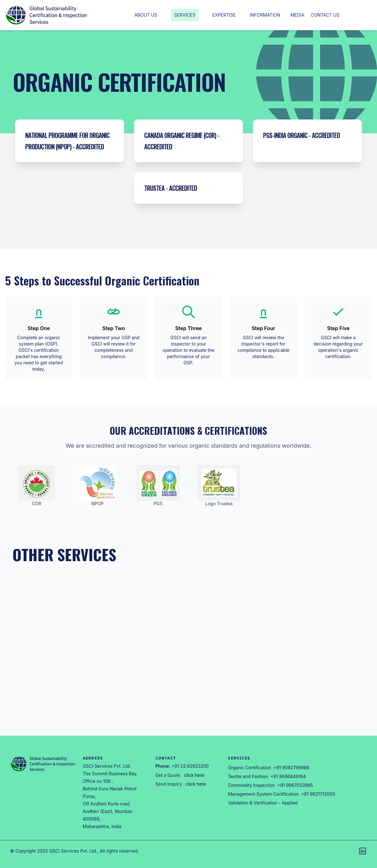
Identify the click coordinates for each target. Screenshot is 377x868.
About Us (146, 15)
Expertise (224, 15)
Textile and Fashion (248, 776)
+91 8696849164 (288, 776)
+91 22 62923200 (190, 766)
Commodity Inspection (251, 785)
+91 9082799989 (291, 768)
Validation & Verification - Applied (263, 803)
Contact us (325, 15)
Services (185, 15)
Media (298, 15)
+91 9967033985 (295, 785)
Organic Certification (249, 768)
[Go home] (43, 764)
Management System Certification (263, 794)
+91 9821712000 (318, 794)
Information (265, 15)
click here (194, 775)
